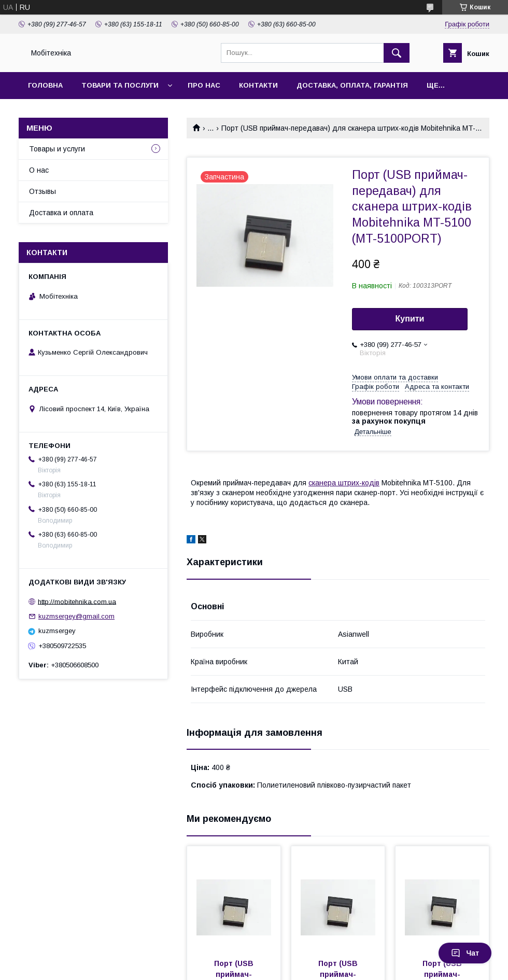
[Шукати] (397, 53)
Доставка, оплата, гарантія (352, 85)
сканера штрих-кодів (344, 483)
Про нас (204, 85)
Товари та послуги (120, 85)
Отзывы (43, 191)
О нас (39, 170)
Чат (465, 953)
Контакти (258, 85)
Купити (410, 319)
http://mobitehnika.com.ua (77, 601)
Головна (45, 85)
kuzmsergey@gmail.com (76, 616)
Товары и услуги (57, 149)
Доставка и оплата (61, 213)
